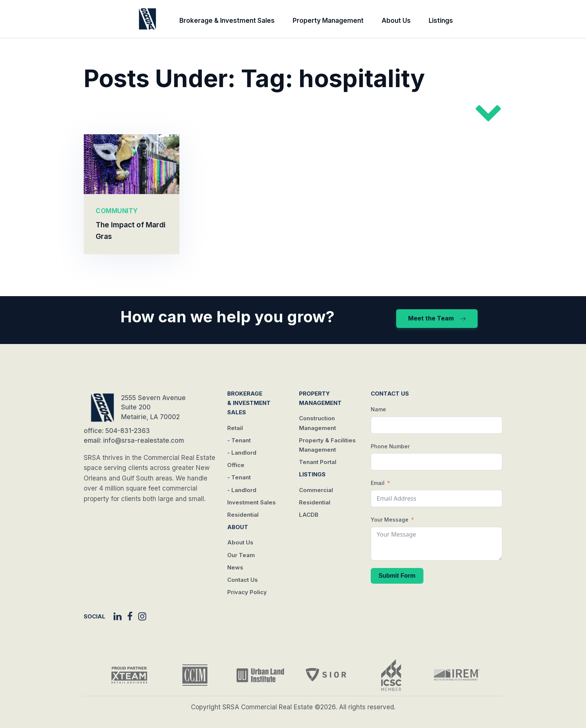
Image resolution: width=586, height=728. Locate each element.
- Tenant (239, 440)
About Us (396, 21)
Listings (441, 21)
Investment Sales (252, 502)
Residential (243, 515)
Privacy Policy (247, 592)
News (235, 567)
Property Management (328, 21)
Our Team (241, 555)
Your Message (390, 520)
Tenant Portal (318, 462)
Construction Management (317, 423)
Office (236, 465)
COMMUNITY (117, 211)
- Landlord (242, 453)
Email (378, 483)
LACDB (309, 515)
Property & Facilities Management (327, 445)
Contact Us (243, 580)
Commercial (316, 490)
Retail (235, 428)
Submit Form (397, 576)
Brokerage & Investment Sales (227, 21)
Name (378, 409)
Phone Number (390, 446)
